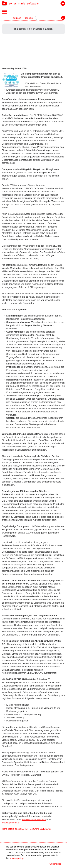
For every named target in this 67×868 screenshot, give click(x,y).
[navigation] (33, 3)
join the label (62, 4)
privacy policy (16, 858)
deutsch (17, 18)
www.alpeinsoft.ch (11, 823)
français (29, 18)
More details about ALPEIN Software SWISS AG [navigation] (26, 829)
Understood (55, 864)
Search (63, 18)
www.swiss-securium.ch (34, 819)
